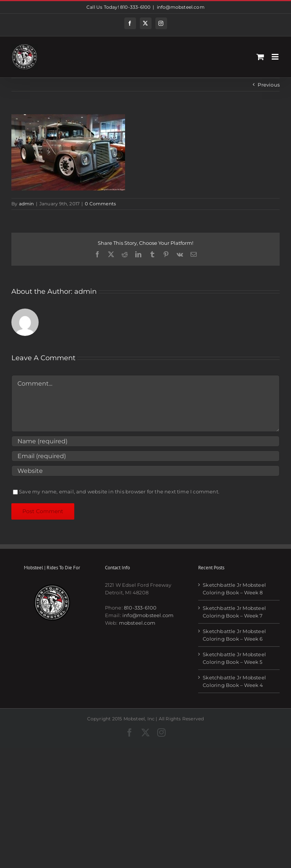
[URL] (145, 471)
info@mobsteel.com (181, 7)
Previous (269, 85)
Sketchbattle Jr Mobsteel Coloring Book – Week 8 (234, 589)
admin (27, 204)
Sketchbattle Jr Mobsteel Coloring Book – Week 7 (234, 612)
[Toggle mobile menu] (276, 57)
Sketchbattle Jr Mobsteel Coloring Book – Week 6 (234, 635)
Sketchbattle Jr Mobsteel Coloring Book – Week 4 (234, 681)
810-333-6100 (140, 608)
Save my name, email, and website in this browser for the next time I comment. (119, 491)
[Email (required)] (145, 456)
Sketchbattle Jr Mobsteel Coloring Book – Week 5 (234, 658)
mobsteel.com (137, 623)
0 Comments (100, 204)
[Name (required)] (145, 441)
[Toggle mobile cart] (260, 57)
